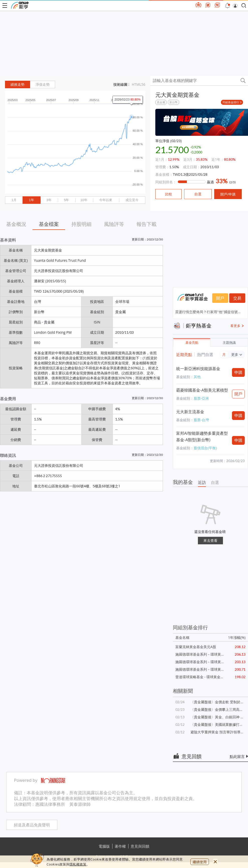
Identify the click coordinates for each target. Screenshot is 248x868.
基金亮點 (192, 343)
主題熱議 (229, 343)
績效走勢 (18, 84)
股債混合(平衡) (205, 448)
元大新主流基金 (190, 412)
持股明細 (81, 224)
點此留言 (237, 756)
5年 (66, 200)
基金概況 (16, 224)
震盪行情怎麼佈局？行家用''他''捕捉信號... (208, 312)
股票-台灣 (201, 420)
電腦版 (104, 846)
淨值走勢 (43, 84)
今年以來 (106, 200)
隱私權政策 (78, 864)
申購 (238, 372)
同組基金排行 (231, 102)
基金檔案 (49, 224)
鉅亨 (20, 5)
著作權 (120, 846)
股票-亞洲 (201, 398)
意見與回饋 (140, 846)
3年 (49, 200)
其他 (197, 377)
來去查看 (210, 540)
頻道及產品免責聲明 (32, 825)
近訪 (202, 482)
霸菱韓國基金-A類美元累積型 (202, 390)
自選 (215, 482)
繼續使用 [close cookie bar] (200, 862)
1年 (31, 200)
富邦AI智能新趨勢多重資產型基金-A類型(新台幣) (202, 437)
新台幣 (173, 102)
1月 (14, 200)
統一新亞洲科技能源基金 (198, 369)
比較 (169, 194)
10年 (84, 200)
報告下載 (147, 224)
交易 (237, 298)
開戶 (220, 298)
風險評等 (114, 224)
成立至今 (132, 200)
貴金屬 (161, 102)
